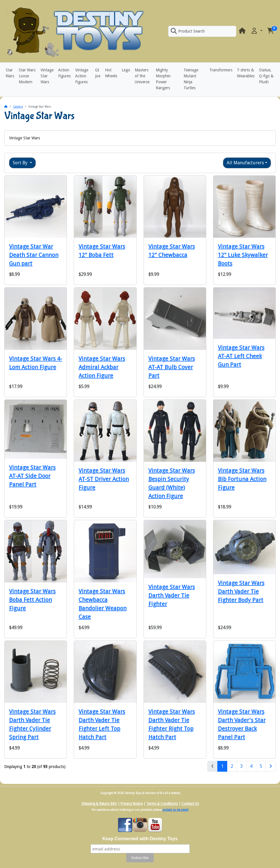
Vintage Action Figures (82, 76)
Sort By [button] (21, 163)
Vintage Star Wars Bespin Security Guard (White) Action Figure (172, 483)
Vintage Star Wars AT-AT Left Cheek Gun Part (241, 356)
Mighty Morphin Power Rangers (163, 79)
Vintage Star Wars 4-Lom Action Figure (36, 363)
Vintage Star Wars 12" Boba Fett (102, 251)
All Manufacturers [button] (245, 163)
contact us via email (175, 810)
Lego (126, 70)
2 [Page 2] (232, 766)
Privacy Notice (132, 804)
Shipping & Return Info (99, 804)
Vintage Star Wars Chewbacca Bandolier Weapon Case (103, 604)
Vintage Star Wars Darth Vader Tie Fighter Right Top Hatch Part (172, 724)
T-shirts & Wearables (246, 73)
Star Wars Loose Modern (27, 76)
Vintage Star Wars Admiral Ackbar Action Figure (102, 367)
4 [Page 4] (251, 766)
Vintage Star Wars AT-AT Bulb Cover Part (172, 367)
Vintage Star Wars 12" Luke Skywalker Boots (243, 255)
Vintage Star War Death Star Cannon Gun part (34, 255)
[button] (256, 31)
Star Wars (10, 73)
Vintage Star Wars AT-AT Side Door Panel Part (32, 476)
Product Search (188, 31)
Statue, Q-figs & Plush (266, 76)
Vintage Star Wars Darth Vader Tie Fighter (172, 595)
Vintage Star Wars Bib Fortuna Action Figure (242, 479)
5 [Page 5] (261, 766)
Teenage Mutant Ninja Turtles (191, 79)
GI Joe (98, 73)
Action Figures (64, 73)
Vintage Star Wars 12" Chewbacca (172, 251)
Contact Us (190, 804)
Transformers (221, 70)
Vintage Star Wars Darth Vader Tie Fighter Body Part (241, 592)
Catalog (18, 107)
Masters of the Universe (142, 76)
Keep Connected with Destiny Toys (140, 839)
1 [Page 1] (224, 766)
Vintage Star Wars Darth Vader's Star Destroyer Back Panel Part (242, 724)
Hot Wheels (111, 73)
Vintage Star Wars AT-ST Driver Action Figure (104, 479)
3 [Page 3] (242, 766)
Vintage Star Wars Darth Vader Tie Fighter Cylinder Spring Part (32, 724)
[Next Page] (271, 766)
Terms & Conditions (162, 804)
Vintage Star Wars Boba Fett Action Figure (32, 600)
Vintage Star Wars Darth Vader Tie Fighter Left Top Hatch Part (102, 724)
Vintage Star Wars (47, 76)
